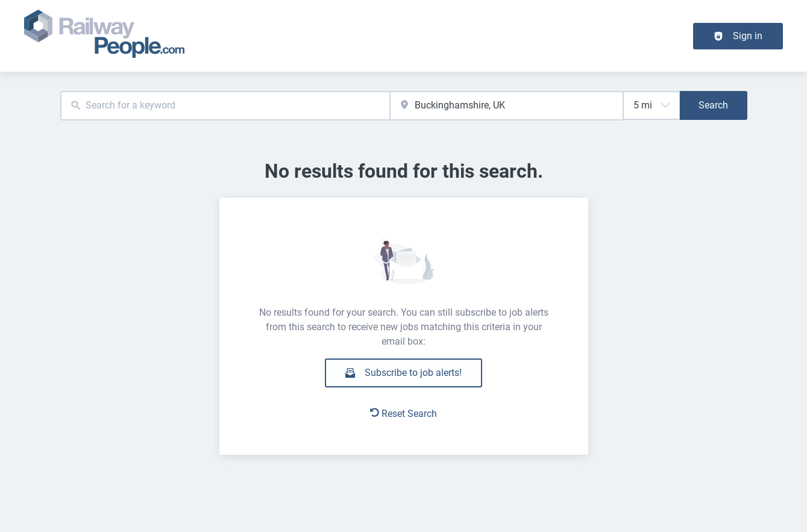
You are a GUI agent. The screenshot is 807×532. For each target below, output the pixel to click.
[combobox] (225, 106)
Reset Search (403, 414)
